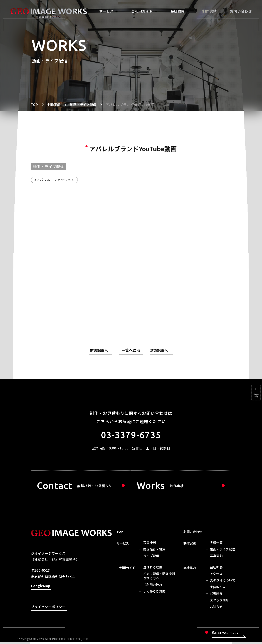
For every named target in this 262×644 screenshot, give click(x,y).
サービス (107, 11)
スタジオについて (223, 583)
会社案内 (178, 11)
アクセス (216, 576)
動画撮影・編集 (154, 552)
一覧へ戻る (131, 350)
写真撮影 (150, 545)
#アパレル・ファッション (55, 180)
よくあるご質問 (154, 594)
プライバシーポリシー (48, 610)
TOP (34, 104)
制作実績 (210, 11)
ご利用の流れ (153, 587)
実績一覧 (216, 545)
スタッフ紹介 (219, 603)
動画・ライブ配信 (85, 104)
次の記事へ (160, 351)
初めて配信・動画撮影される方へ (159, 578)
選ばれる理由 (153, 570)
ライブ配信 (151, 558)
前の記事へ (102, 351)
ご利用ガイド (142, 11)
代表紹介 (216, 596)
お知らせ (216, 609)
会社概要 (216, 570)
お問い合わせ (241, 11)
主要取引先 (218, 589)
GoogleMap (41, 589)
